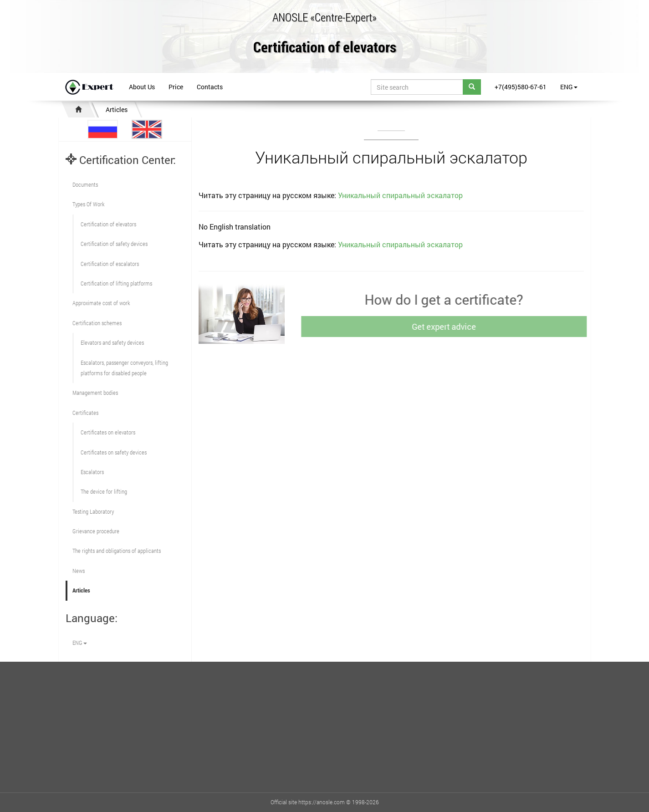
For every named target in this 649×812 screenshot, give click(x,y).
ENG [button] (569, 87)
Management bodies (95, 393)
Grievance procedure (96, 531)
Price (176, 87)
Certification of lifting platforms (116, 283)
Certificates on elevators (108, 432)
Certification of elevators (325, 48)
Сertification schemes (97, 323)
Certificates (85, 413)
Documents (85, 184)
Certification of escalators (110, 264)
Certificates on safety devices (114, 452)
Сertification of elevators (108, 224)
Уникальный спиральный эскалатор (400, 195)
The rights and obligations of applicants (117, 551)
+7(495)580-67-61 (521, 87)
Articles (117, 110)
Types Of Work (88, 204)
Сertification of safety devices (114, 244)
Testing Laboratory (93, 511)
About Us (142, 87)
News (79, 571)
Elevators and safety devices (112, 342)
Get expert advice (446, 327)
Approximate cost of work (101, 303)
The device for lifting (104, 491)
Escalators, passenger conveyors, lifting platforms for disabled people (124, 368)
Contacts (210, 87)
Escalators (92, 472)
